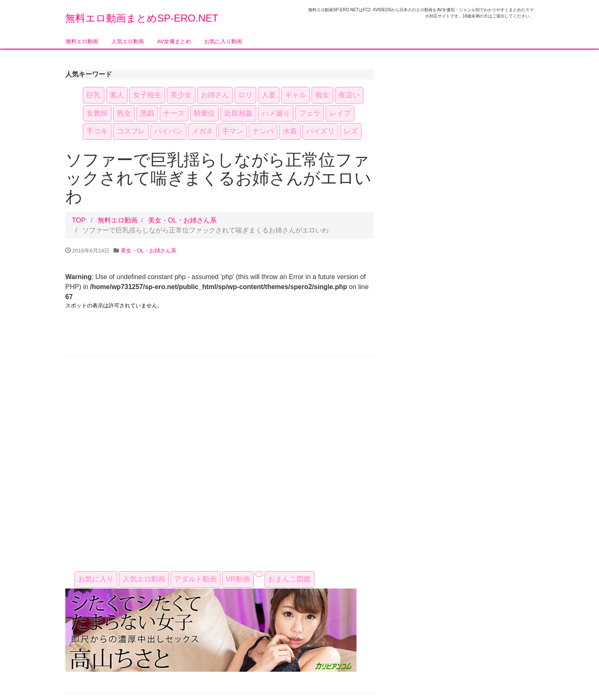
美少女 (181, 95)
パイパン (168, 131)
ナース (174, 113)
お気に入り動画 (223, 41)
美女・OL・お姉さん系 (182, 220)
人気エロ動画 (128, 41)
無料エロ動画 (82, 41)
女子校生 (147, 95)
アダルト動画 (196, 579)
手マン (233, 131)
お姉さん (215, 95)
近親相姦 (238, 113)
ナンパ (263, 131)
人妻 (269, 95)
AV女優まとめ (174, 41)
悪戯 (147, 113)
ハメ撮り (276, 113)
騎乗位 (204, 113)
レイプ (340, 113)
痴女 (322, 95)
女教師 (97, 113)
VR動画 (238, 579)
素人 (117, 95)
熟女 (124, 113)
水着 (290, 131)
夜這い (349, 95)
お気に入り (96, 579)
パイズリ (320, 131)
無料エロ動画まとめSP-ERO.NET (142, 18)
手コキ (97, 131)
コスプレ (131, 131)
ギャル (296, 95)
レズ (351, 131)
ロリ (245, 95)
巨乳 (94, 95)
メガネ (202, 131)
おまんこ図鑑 (290, 579)
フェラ (310, 113)
